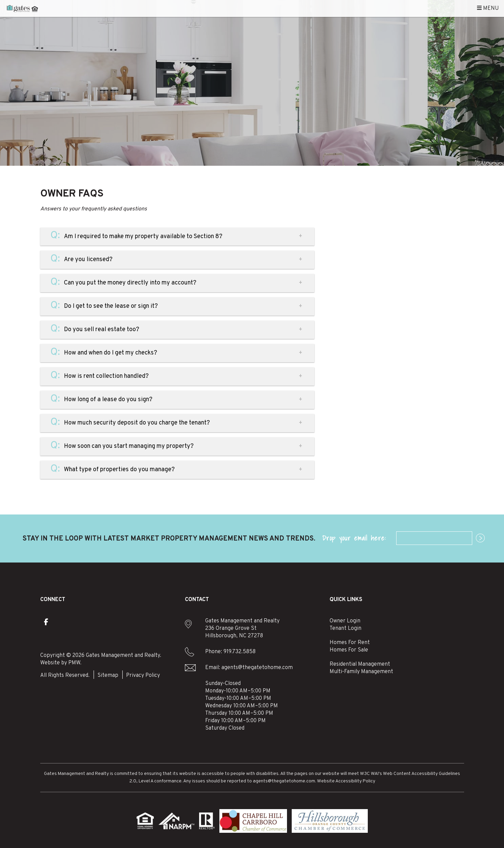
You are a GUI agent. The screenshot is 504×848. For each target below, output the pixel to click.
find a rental (397, 212)
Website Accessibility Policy (346, 781)
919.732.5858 (239, 652)
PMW (74, 663)
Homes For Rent (350, 643)
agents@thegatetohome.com (257, 668)
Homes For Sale (349, 650)
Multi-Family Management (361, 672)
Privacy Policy (143, 675)
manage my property (397, 193)
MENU (488, 8)
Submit (477, 538)
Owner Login (345, 621)
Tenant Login (345, 628)
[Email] (434, 538)
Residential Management (360, 664)
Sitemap (108, 675)
